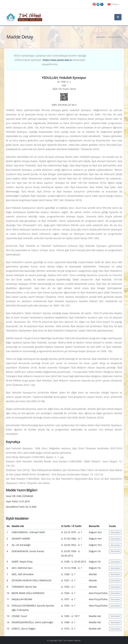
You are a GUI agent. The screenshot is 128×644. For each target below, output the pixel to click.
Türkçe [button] (113, 4)
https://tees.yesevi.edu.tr (57, 60)
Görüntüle (115, 532)
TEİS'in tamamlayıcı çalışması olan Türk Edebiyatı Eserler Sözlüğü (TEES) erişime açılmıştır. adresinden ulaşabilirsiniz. (50, 60)
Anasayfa (101, 37)
